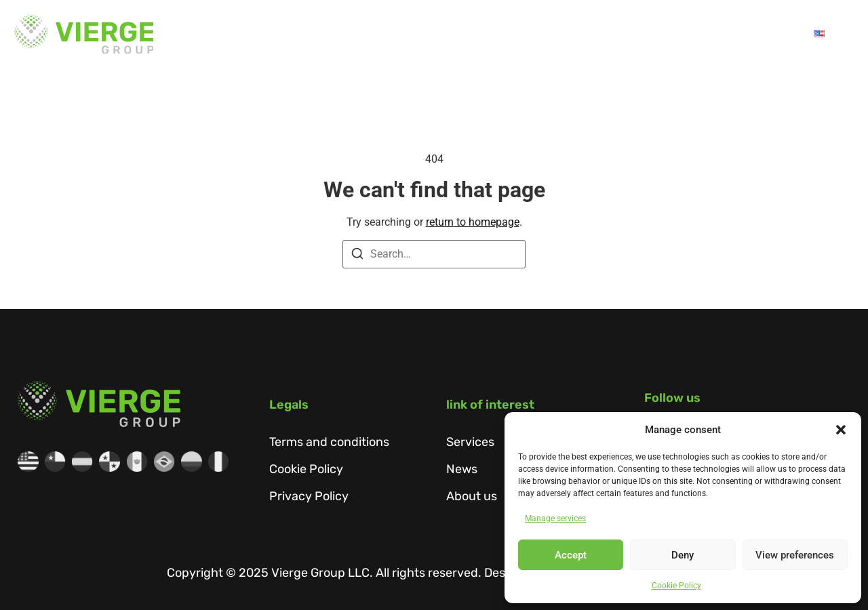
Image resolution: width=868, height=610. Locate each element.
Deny (683, 555)
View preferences (795, 555)
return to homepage (473, 222)
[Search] (357, 256)
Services (520, 34)
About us (435, 34)
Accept (571, 555)
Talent (703, 34)
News (646, 34)
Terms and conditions (329, 442)
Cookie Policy (676, 586)
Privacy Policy (309, 496)
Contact (768, 34)
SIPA (593, 34)
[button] (841, 430)
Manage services (555, 518)
